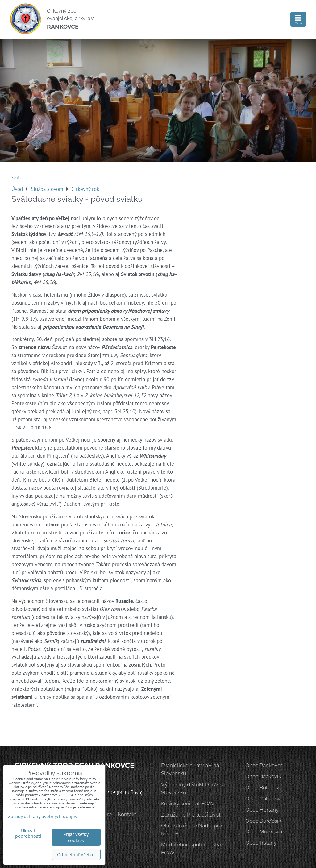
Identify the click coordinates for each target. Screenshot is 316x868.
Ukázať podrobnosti (28, 833)
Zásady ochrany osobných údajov (43, 816)
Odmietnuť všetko (76, 854)
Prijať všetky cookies (76, 837)
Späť (15, 177)
